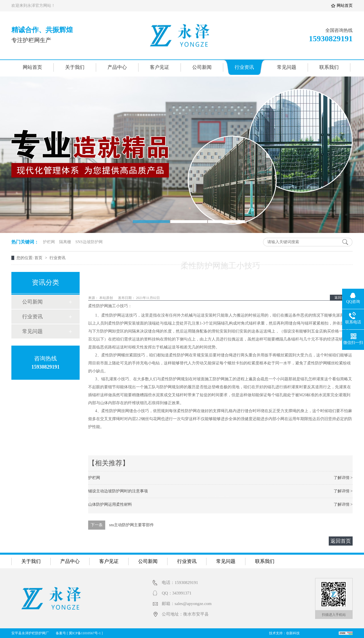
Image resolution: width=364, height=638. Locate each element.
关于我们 (75, 67)
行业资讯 (244, 67)
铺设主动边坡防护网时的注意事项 (118, 491)
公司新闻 (202, 67)
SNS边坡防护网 (89, 242)
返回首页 (341, 298)
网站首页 (345, 6)
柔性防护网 (98, 306)
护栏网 (49, 242)
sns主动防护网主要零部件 (132, 525)
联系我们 (329, 67)
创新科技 (293, 633)
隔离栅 (65, 242)
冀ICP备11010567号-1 (85, 633)
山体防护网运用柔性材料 (110, 504)
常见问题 (287, 67)
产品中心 (117, 67)
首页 (39, 258)
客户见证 (160, 67)
